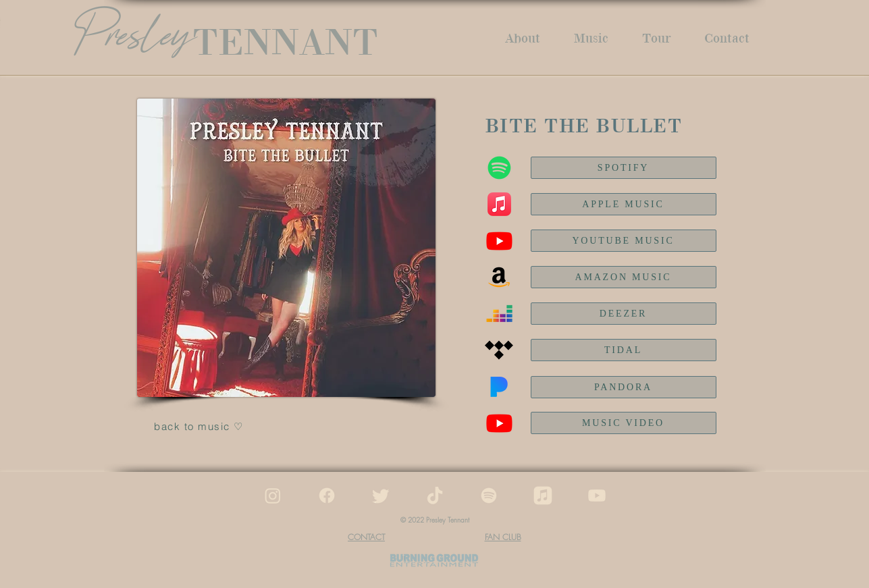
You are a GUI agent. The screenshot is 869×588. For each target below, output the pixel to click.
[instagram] (273, 496)
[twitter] (381, 496)
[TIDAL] (624, 350)
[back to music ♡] (201, 426)
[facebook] (327, 496)
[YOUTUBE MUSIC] (624, 241)
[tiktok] (435, 496)
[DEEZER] (624, 314)
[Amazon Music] (499, 277)
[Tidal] (499, 350)
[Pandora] (499, 387)
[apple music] (543, 496)
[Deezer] (499, 314)
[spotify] (489, 496)
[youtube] (597, 496)
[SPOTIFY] (624, 168)
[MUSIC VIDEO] (624, 423)
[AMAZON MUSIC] (624, 277)
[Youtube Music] (499, 241)
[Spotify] (499, 168)
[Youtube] (499, 423)
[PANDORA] (624, 387)
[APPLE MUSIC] (624, 204)
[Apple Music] (499, 204)
